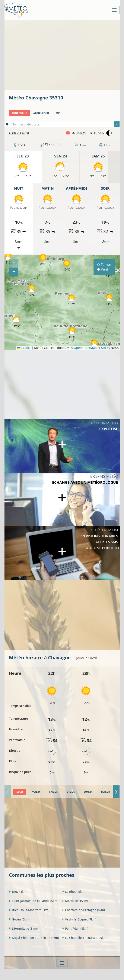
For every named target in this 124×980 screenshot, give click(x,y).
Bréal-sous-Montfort (29, 910)
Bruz (18, 892)
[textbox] (65, 124)
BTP (58, 113)
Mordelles (75, 901)
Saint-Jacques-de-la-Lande (34, 901)
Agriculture (41, 113)
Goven (19, 919)
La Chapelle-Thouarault (85, 938)
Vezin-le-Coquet (79, 919)
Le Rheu (74, 892)
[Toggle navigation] (114, 10)
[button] (17, 322)
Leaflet (24, 348)
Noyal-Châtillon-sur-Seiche (34, 938)
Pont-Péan (75, 928)
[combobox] (65, 124)
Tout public (20, 113)
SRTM (105, 348)
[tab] (19, 792)
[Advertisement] (66, 55)
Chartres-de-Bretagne (83, 910)
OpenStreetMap (85, 348)
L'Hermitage (23, 928)
